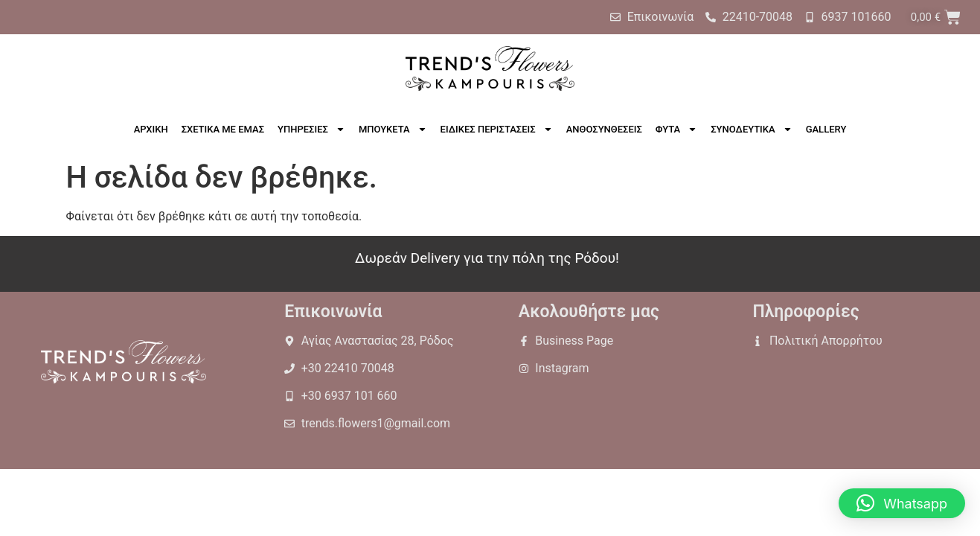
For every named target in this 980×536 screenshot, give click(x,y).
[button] (902, 503)
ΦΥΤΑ (676, 129)
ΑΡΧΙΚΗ (151, 129)
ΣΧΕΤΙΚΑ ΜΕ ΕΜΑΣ (223, 129)
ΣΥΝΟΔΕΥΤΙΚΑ (751, 129)
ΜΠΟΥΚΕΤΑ (393, 129)
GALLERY (826, 129)
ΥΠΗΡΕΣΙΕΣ (311, 129)
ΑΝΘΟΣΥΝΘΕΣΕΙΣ (604, 129)
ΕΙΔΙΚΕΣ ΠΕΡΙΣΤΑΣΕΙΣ (497, 129)
